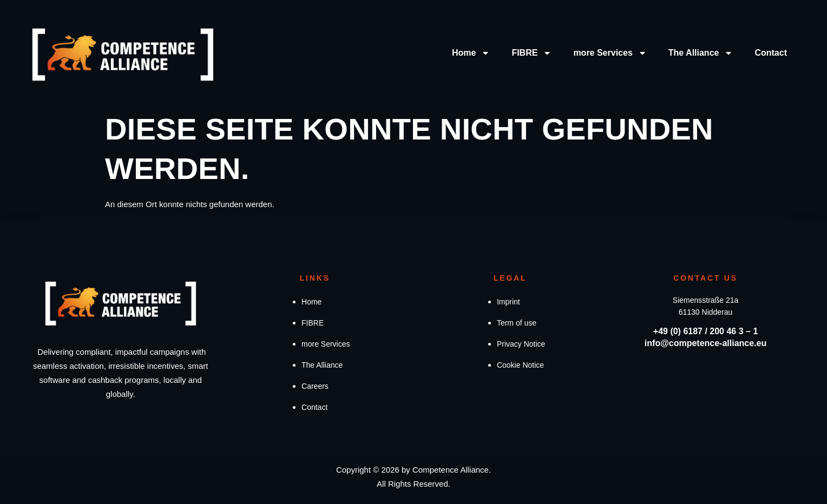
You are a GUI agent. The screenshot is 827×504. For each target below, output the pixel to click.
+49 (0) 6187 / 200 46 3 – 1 (705, 331)
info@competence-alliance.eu (705, 343)
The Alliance (701, 53)
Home (471, 53)
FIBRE (531, 53)
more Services (610, 53)
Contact (771, 53)
